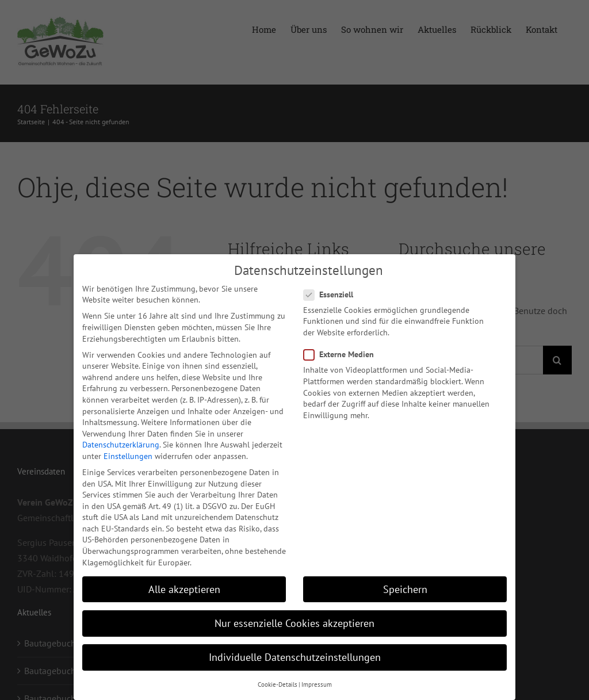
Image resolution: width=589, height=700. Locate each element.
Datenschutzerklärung (121, 445)
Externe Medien (343, 355)
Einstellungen (128, 456)
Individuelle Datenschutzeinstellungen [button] (295, 657)
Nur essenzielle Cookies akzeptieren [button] (294, 623)
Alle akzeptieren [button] (184, 589)
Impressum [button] (317, 684)
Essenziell (333, 294)
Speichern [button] (405, 589)
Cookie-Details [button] (278, 684)
